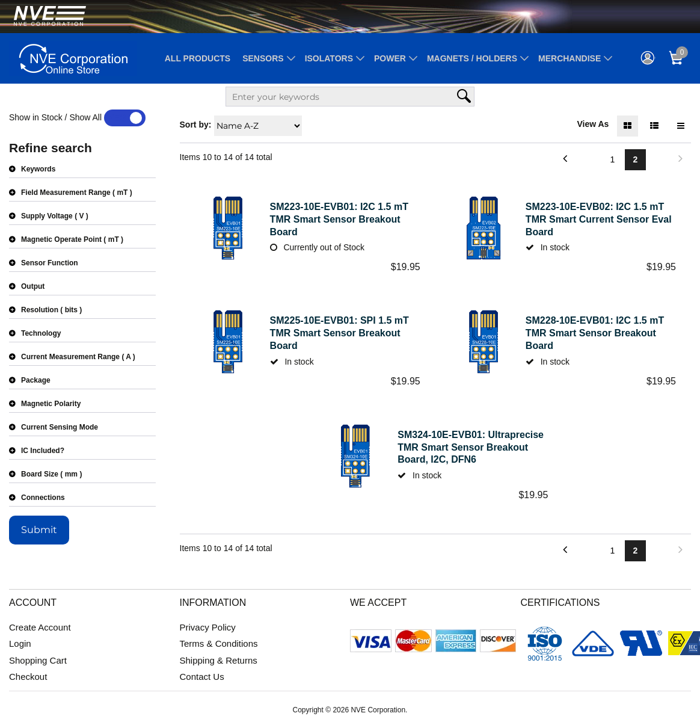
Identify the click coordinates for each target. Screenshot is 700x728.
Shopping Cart (38, 660)
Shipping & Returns (219, 660)
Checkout (28, 677)
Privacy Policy (208, 627)
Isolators (329, 58)
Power (390, 58)
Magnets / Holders (472, 58)
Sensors (263, 58)
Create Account (40, 627)
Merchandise (570, 58)
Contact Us (202, 677)
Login (20, 643)
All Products (198, 58)
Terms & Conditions (219, 643)
